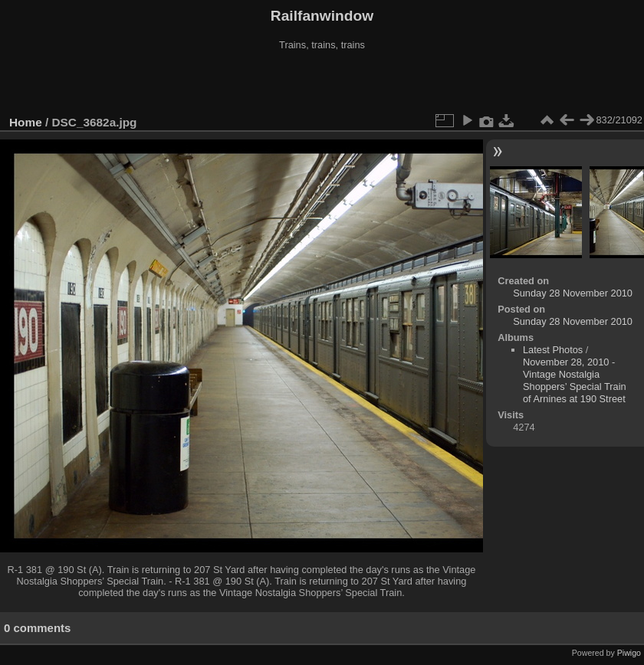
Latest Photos (553, 350)
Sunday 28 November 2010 (573, 293)
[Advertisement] (322, 84)
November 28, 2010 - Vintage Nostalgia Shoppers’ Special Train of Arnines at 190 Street (575, 380)
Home (26, 122)
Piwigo (629, 653)
